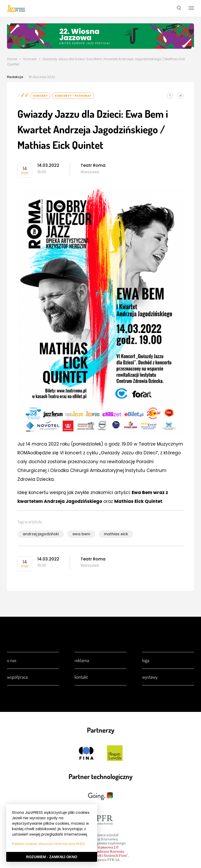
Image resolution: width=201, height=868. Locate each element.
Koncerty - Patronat (73, 96)
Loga (146, 660)
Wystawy (150, 677)
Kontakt (81, 677)
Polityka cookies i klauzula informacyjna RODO (48, 844)
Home (12, 59)
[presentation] (16, 8)
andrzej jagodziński (41, 534)
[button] (179, 9)
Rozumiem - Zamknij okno (52, 857)
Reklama (82, 660)
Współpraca (17, 677)
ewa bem (81, 534)
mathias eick (116, 534)
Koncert (30, 59)
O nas (12, 660)
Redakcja (15, 77)
